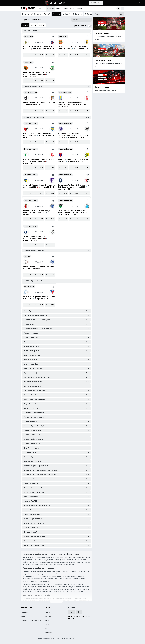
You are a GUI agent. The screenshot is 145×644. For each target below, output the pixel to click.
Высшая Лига (28, 36)
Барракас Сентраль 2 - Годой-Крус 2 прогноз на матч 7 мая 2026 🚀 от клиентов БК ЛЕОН (37, 213)
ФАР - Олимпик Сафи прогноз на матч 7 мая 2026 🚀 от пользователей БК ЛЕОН (39, 48)
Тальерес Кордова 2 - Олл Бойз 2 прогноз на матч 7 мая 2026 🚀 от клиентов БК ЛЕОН (36, 238)
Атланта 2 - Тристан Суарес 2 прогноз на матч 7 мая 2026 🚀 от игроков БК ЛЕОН (39, 186)
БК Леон (72, 607)
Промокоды (81, 8)
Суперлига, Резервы (31, 123)
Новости (42, 8)
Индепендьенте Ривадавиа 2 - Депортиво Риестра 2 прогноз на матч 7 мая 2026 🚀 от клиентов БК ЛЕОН (74, 136)
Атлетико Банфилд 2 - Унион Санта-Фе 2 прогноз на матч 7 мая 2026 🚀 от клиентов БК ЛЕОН (39, 161)
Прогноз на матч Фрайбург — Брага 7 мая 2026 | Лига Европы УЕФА (39, 104)
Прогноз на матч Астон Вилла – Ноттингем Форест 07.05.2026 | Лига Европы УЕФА (72, 105)
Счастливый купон (103, 60)
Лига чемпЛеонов (102, 34)
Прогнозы (50, 8)
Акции (58, 8)
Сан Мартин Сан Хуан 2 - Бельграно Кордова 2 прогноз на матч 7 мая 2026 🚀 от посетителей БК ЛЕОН (73, 213)
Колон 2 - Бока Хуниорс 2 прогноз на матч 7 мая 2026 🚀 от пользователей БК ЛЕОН (39, 136)
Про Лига (27, 256)
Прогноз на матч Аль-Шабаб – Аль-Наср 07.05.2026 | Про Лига (39, 268)
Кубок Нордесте (29, 287)
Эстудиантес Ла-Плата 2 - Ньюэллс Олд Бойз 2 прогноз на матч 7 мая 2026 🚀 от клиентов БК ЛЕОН (74, 187)
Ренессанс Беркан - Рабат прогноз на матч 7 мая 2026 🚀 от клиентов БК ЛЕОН (74, 48)
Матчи (72, 8)
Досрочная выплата (104, 87)
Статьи (65, 8)
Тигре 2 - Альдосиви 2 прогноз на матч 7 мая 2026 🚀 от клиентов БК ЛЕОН (74, 160)
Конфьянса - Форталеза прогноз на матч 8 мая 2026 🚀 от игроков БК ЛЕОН (39, 298)
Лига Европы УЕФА (30, 92)
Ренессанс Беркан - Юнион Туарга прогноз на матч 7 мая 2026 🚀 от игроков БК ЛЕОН (36, 74)
